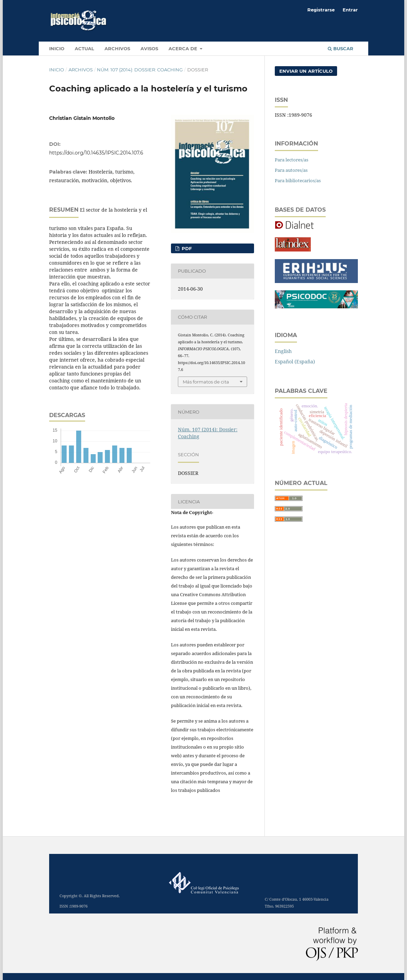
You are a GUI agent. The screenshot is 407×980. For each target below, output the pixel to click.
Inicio (57, 70)
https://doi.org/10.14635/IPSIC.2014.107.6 (96, 153)
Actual (84, 48)
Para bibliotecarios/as (298, 180)
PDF (186, 248)
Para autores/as (291, 170)
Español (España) (295, 361)
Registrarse (321, 10)
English (283, 351)
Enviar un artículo (306, 71)
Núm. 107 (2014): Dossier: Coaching (140, 70)
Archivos (117, 48)
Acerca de (184, 48)
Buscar (341, 48)
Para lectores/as (292, 160)
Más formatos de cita (206, 382)
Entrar (350, 10)
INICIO (57, 48)
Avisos (149, 48)
